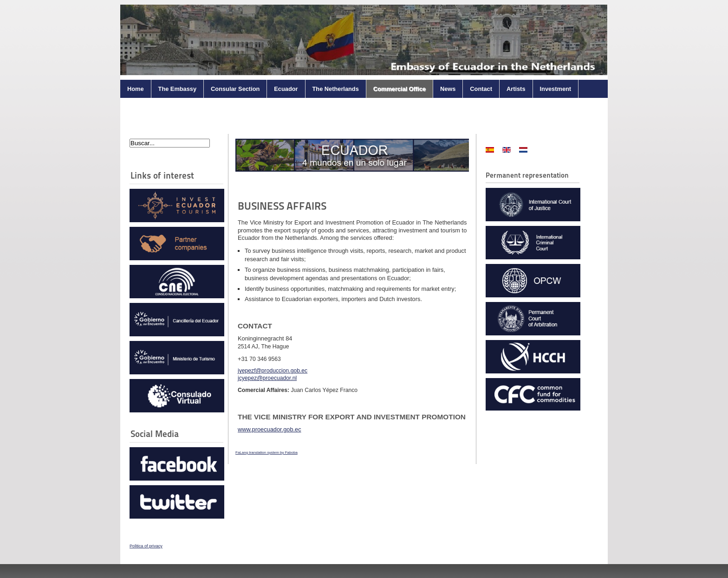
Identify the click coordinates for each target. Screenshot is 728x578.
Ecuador (286, 89)
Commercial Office (400, 89)
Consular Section (235, 89)
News (448, 89)
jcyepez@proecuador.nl (267, 378)
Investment (556, 89)
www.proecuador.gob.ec (270, 429)
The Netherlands (336, 89)
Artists (516, 89)
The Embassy (178, 89)
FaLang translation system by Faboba (266, 453)
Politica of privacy (146, 546)
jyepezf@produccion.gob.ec (273, 371)
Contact (481, 89)
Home (136, 89)
